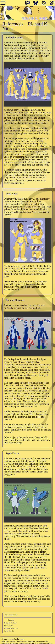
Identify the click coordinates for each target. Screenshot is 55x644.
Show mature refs (11, 615)
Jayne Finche (9, 631)
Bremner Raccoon (11, 628)
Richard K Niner (10, 623)
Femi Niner (9, 626)
